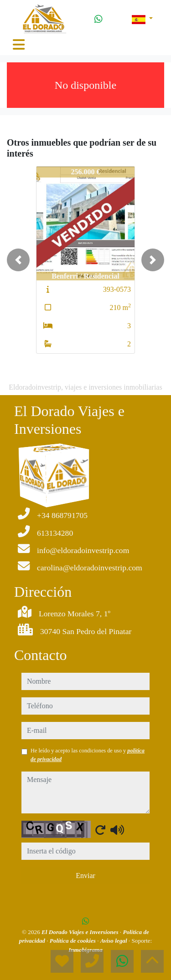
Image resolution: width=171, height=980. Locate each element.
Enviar (85, 876)
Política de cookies (73, 941)
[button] (18, 260)
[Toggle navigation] (19, 45)
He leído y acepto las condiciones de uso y (88, 755)
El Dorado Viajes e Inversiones (81, 932)
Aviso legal (114, 941)
